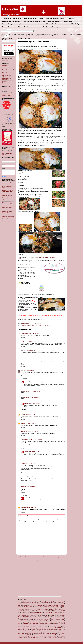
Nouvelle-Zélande (48, 623)
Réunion (60, 629)
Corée (40, 609)
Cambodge (62, 607)
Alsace (57, 601)
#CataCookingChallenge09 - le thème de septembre (8, 195)
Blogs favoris (68, 21)
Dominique (30, 611)
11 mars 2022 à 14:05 (35, 403)
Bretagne (26, 607)
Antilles (33, 602)
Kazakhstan (49, 617)
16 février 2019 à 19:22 (34, 432)
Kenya (54, 617)
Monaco (26, 622)
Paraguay (20, 626)
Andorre (63, 601)
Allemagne (50, 601)
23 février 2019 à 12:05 (30, 486)
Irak (56, 615)
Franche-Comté (49, 612)
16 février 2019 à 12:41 (32, 371)
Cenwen (26, 259)
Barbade (57, 604)
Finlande (33, 612)
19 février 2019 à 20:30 (30, 464)
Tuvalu (26, 636)
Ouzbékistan (29, 625)
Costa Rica (46, 609)
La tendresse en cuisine (26, 440)
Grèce (30, 614)
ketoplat (36, 325)
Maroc (36, 621)
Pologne (59, 626)
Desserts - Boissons (55, 21)
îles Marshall (37, 639)
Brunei (31, 607)
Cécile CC (23, 341)
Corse (35, 609)
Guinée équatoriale (56, 614)
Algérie (43, 601)
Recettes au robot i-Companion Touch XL (48, 24)
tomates (49, 325)
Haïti (31, 615)
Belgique (61, 604)
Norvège (41, 623)
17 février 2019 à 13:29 (35, 391)
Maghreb (58, 619)
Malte (32, 621)
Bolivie (46, 605)
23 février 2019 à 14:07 (35, 498)
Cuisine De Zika (25, 333)
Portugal (23, 628)
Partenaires (71, 18)
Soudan (61, 632)
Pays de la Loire (27, 626)
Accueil (41, 557)
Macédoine (46, 619)
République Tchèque (41, 629)
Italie (28, 617)
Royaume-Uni (21, 629)
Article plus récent (23, 557)
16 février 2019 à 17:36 (30, 414)
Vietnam (55, 636)
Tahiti (58, 633)
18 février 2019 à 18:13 (37, 440)
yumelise (23, 351)
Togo (41, 635)
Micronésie (54, 621)
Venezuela (49, 636)
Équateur (33, 638)
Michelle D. (24, 424)
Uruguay (36, 636)
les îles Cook (27, 638)
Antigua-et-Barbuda (26, 602)
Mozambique (43, 622)
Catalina (26, 381)
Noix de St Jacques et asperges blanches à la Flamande (7, 199)
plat (46, 325)
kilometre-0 (24, 371)
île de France (25, 639)
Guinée (41, 614)
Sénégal (48, 633)
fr (32, 325)
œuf (44, 325)
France (39, 612)
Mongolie (31, 622)
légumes (40, 325)
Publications (7, 18)
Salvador (52, 631)
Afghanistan (25, 601)
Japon (38, 617)
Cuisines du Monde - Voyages (34, 18)
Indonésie (51, 615)
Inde (46, 615)
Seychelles (29, 632)
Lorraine (30, 619)
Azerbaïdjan (36, 604)
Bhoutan (29, 605)
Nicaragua (59, 622)
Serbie (24, 632)
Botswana (62, 605)
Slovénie (52, 632)
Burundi (52, 607)
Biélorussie (40, 605)
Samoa (57, 631)
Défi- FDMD (24, 325)
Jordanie (43, 617)
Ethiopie (24, 612)
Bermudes (24, 605)
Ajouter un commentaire (24, 516)
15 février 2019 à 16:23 (31, 341)
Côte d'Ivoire (61, 609)
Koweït (20, 618)
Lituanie (25, 619)
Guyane (19, 615)
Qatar (39, 628)
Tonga (44, 635)
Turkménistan (63, 635)
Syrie (44, 633)
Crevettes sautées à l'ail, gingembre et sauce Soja (8, 191)
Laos (34, 618)
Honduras (36, 615)
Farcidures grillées (45, 45)
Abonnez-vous (9, 54)
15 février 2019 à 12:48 (34, 333)
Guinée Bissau (47, 614)
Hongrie (41, 615)
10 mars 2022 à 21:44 (35, 397)
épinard (29, 325)
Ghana (64, 612)
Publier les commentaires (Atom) (31, 560)
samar (22, 360)
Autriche (24, 604)
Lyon (41, 619)
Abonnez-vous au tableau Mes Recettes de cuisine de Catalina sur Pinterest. (8, 94)
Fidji (28, 612)
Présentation (17, 18)
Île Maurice (44, 638)
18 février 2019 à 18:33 (35, 451)
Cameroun (20, 608)
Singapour (41, 632)
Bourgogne (20, 607)
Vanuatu (40, 636)
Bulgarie (40, 607)
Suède (33, 633)
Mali (28, 621)
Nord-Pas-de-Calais (26, 623)
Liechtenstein (62, 618)
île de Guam (31, 639)
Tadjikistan (54, 633)
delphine (23, 486)
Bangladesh (51, 604)
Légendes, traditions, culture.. (55, 18)
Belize (19, 605)
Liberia (52, 618)
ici (38, 175)
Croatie (51, 609)
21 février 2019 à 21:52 (31, 477)
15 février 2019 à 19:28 (31, 351)
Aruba (63, 603)
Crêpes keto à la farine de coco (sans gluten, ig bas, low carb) (8, 204)
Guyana (63, 614)
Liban (47, 618)
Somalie (57, 632)
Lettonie (43, 618)
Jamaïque (33, 617)
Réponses (25, 379)
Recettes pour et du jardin (32, 27)
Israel (23, 617)
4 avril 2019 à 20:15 (35, 508)
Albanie (38, 601)
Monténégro (37, 622)
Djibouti (25, 611)
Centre (40, 608)
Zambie (64, 636)
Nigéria (19, 623)
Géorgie (24, 615)
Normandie (35, 623)
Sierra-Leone (35, 632)
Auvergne (30, 604)
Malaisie (62, 619)
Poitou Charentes (52, 626)
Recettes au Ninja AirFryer (72, 24)
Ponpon (23, 414)
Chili (54, 608)
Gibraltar (21, 614)
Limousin (20, 619)
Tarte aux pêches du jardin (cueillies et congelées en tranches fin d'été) (8, 220)
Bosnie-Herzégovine (53, 605)
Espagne (49, 611)
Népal (54, 623)
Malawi (19, 621)
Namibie (49, 622)
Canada (25, 608)
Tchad (24, 635)
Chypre (64, 608)
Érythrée (38, 638)
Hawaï (28, 615)
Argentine (53, 602)
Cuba (56, 609)
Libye (57, 618)
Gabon (56, 612)
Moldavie (20, 622)
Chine (58, 608)
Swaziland (39, 633)
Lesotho (38, 618)
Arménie (58, 602)
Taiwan (62, 633)
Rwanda (33, 629)
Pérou (35, 628)
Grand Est (26, 614)
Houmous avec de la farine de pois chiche (8, 212)
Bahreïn (46, 604)
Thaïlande (29, 635)
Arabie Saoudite (45, 602)
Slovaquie (47, 632)
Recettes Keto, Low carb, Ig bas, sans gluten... (17, 24)
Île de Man (50, 638)
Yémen (59, 636)
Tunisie (57, 635)
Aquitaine (38, 602)
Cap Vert (30, 608)
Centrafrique (35, 608)
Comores (26, 609)
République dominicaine (51, 629)
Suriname (28, 633)
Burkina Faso (47, 607)
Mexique (48, 621)
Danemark (20, 611)
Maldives (24, 621)
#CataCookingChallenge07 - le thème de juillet (8, 187)
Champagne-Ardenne (48, 608)
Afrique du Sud (32, 601)
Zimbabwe (21, 638)
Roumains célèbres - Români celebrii (7, 79)
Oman (59, 623)
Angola (19, 602)
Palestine (45, 625)
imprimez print (41, 291)
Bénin (57, 607)
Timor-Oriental (36, 635)
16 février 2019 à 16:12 (35, 381)
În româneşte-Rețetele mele (8, 83)
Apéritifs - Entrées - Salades (11, 21)
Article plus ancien (60, 557)
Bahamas (42, 604)
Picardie (46, 626)
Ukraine (31, 636)
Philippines (40, 626)
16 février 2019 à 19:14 (31, 424)
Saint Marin (29, 631)
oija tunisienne (60, 48)
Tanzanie (19, 635)
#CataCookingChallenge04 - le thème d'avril (8, 183)
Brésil (35, 607)
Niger (63, 622)
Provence (29, 628)
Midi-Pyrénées (61, 621)
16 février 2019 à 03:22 (29, 360)
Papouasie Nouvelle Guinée (59, 625)
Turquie (21, 636)
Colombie (21, 609)
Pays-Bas (35, 626)
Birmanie (34, 605)
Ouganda (23, 625)
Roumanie (58, 628)
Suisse (23, 633)
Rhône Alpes (49, 628)
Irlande (63, 615)
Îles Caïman (55, 638)
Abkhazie (19, 601)
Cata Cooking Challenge (51, 27)
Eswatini (59, 611)
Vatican (45, 636)
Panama (50, 625)
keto (33, 325)
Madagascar (52, 619)
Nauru (54, 622)
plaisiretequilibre (25, 432)
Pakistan (35, 625)
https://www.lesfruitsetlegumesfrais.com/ (31, 147)
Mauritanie (42, 621)
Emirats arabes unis (42, 611)
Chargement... (5, 60)
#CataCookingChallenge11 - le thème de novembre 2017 (8, 216)
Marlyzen (23, 477)
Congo (31, 609)
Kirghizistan (59, 617)
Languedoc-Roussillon (27, 618)
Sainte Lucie (47, 631)
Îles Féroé (61, 638)
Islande (19, 617)
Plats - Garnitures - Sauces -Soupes (34, 21)
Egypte (35, 611)
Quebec (43, 628)
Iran (59, 615)
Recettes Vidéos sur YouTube (12, 27)
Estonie (55, 611)
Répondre (23, 337)
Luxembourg (36, 619)
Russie (28, 629)
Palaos (40, 625)
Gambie (60, 613)
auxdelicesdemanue (26, 508)
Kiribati (64, 617)
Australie (19, 604)
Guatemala (36, 614)
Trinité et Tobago (50, 635)
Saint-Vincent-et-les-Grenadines (38, 631)
